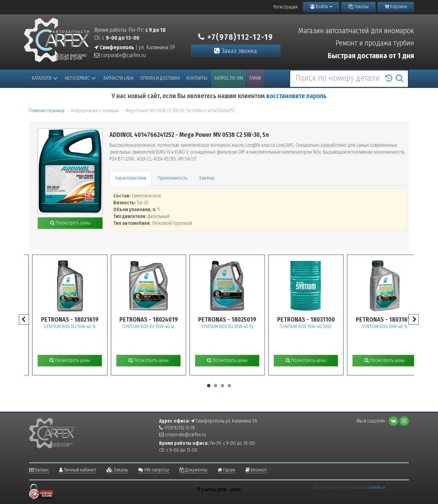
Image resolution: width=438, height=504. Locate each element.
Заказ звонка (236, 51)
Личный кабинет (78, 470)
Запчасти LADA (118, 78)
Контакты (197, 78)
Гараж (255, 78)
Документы (193, 470)
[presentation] (24, 320)
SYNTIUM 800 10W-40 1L (397, 327)
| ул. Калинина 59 (134, 47)
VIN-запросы (154, 470)
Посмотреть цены (70, 223)
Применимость (172, 178)
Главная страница (47, 111)
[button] (209, 386)
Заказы (358, 7)
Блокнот (256, 470)
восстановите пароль (296, 96)
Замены (207, 178)
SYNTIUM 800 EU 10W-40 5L (240, 327)
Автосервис (80, 78)
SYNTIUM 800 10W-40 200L (318, 327)
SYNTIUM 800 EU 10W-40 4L (161, 327)
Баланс (39, 470)
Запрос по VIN (228, 78)
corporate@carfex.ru (120, 55)
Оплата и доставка (160, 78)
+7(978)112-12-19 (236, 37)
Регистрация (286, 7)
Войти (321, 7)
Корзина (396, 7)
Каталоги (45, 78)
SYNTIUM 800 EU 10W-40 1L (82, 327)
